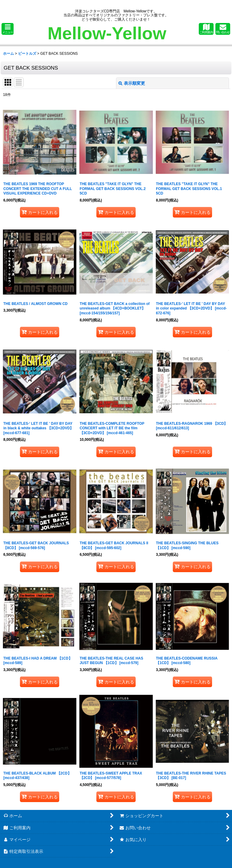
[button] (8, 29)
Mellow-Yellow (107, 33)
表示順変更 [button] (132, 83)
